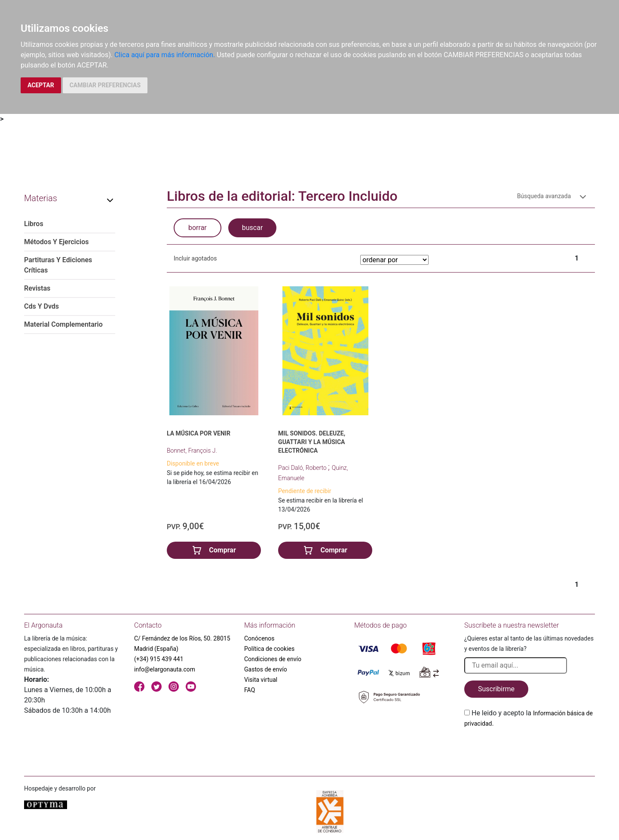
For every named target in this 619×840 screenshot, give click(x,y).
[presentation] (530, 749)
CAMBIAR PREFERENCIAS (105, 85)
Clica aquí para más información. (165, 55)
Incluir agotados (195, 258)
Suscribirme (496, 689)
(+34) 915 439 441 (159, 659)
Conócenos (259, 638)
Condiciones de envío (273, 659)
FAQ (250, 690)
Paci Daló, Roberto (303, 468)
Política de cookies (269, 649)
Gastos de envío (266, 669)
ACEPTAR (41, 85)
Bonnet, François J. (192, 451)
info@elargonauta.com (165, 669)
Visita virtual (261, 680)
